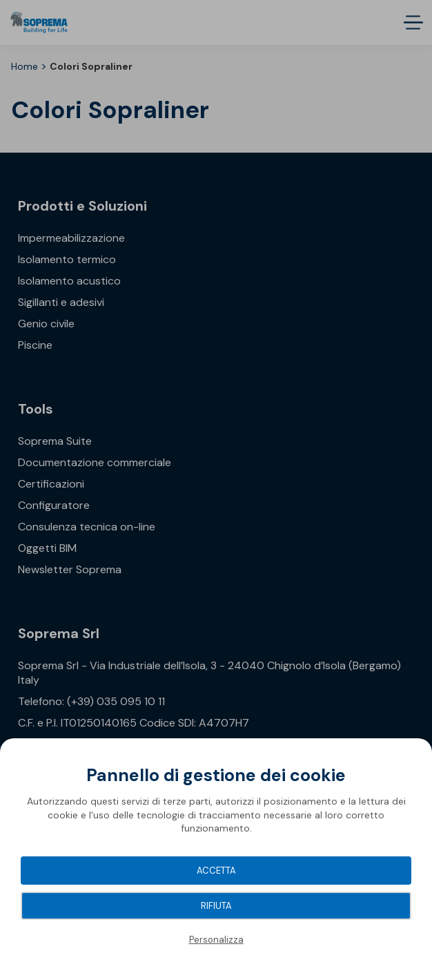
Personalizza (216, 940)
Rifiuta (216, 906)
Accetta (216, 871)
